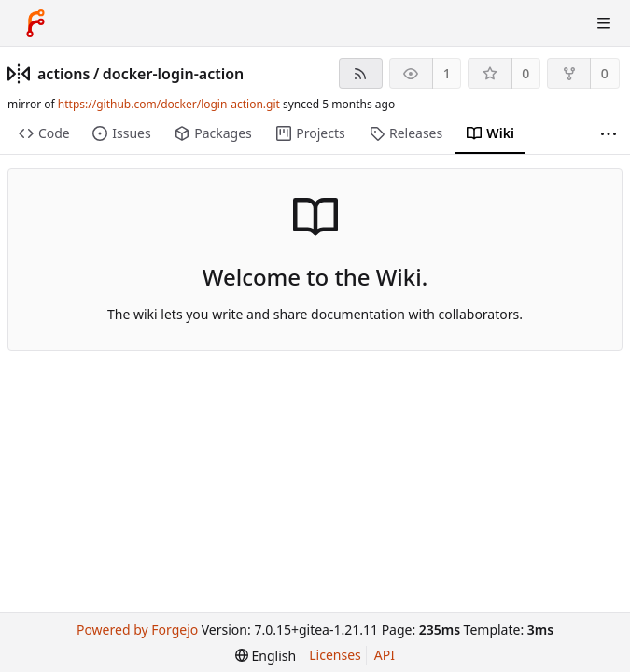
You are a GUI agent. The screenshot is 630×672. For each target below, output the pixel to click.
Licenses (335, 655)
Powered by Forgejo (137, 630)
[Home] (35, 23)
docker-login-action (174, 74)
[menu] (266, 656)
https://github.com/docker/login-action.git (169, 104)
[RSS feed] (361, 73)
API (385, 655)
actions (63, 74)
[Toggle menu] (604, 23)
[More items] (609, 134)
